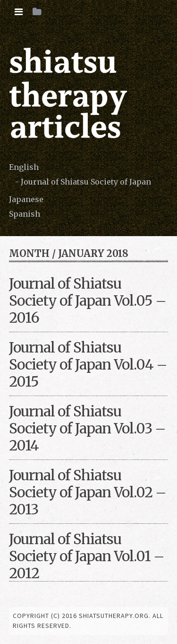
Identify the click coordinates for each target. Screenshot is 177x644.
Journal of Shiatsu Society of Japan (86, 182)
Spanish (25, 214)
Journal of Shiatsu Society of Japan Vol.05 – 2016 (88, 300)
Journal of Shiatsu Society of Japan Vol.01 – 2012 (87, 556)
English (24, 167)
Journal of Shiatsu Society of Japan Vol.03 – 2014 (87, 428)
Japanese (26, 199)
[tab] (19, 12)
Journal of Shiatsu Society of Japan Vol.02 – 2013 (88, 492)
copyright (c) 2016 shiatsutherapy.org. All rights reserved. (88, 621)
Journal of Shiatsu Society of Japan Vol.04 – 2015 (88, 364)
